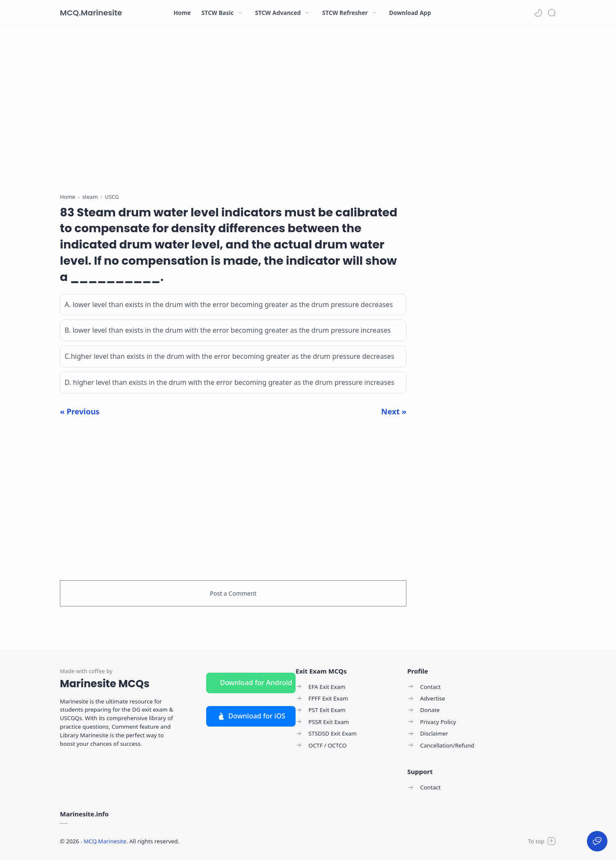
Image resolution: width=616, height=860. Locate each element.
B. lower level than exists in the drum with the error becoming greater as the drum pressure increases (228, 330)
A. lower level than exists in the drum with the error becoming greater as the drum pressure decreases (229, 304)
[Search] (552, 13)
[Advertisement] (233, 111)
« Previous (80, 411)
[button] (538, 13)
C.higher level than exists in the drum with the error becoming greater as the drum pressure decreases (230, 356)
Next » (394, 411)
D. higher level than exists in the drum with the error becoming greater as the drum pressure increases (230, 382)
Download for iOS (251, 716)
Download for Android (256, 683)
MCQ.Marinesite (91, 13)
